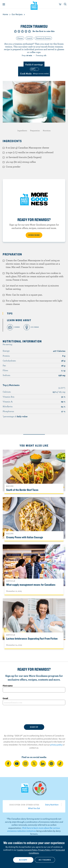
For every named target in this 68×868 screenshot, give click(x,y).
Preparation (35, 131)
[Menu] (4, 4)
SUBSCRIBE (34, 235)
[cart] (60, 4)
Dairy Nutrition (52, 805)
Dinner (20, 38)
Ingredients (22, 131)
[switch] (34, 71)
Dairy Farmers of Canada (34, 6)
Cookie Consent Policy (27, 850)
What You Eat (34, 808)
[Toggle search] (65, 4)
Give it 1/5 (15, 31)
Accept (23, 860)
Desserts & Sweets (43, 38)
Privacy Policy (44, 850)
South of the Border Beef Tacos (22, 490)
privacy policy (56, 745)
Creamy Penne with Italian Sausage (25, 537)
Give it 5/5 (29, 31)
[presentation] (34, 715)
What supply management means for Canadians (31, 585)
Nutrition (47, 131)
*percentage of (15, 416)
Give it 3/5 (22, 31)
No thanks (45, 860)
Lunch (29, 38)
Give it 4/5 (26, 31)
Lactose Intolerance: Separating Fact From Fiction (32, 638)
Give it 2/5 (19, 31)
